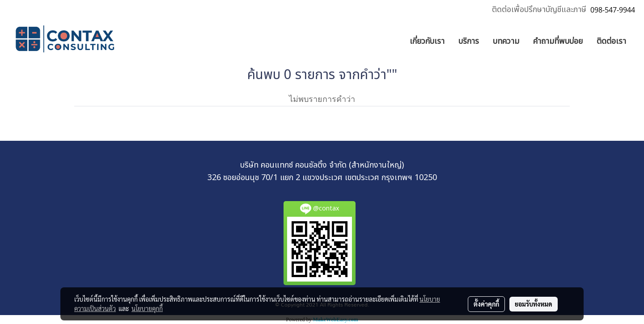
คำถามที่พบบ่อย (558, 41)
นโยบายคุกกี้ (147, 308)
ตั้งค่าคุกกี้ (486, 304)
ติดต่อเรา (611, 41)
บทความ (506, 41)
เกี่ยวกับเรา (427, 41)
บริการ (469, 41)
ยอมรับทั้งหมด (534, 304)
